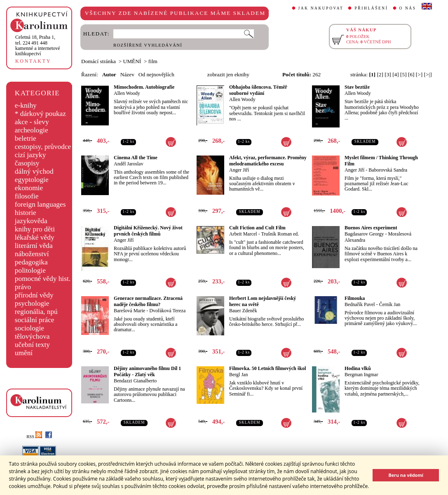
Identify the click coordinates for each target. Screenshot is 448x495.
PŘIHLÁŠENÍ (371, 8)
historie (26, 213)
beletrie (26, 138)
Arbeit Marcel (243, 234)
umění (24, 353)
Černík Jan (390, 304)
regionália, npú (36, 312)
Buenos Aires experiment (371, 228)
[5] (403, 74)
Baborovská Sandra (388, 170)
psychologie (32, 303)
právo (23, 287)
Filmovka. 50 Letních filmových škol (267, 368)
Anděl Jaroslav (129, 164)
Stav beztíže (357, 87)
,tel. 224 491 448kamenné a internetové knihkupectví (38, 45)
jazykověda (31, 221)
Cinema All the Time (136, 158)
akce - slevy (32, 122)
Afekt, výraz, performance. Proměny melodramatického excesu (268, 161)
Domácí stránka (99, 61)
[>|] (428, 74)
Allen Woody (127, 93)
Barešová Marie (129, 311)
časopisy (27, 163)
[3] (388, 74)
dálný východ (34, 171)
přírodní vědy (34, 295)
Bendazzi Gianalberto (135, 381)
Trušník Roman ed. (280, 234)
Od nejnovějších (156, 74)
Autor (109, 74)
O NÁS (408, 8)
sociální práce (35, 320)
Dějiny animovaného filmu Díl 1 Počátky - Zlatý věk (147, 371)
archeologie (32, 130)
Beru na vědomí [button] (406, 475)
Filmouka (355, 298)
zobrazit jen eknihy (228, 74)
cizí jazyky (30, 155)
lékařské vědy (35, 237)
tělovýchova (32, 336)
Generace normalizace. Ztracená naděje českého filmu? (148, 301)
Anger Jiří (239, 170)
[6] (411, 74)
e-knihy (26, 105)
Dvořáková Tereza (167, 311)
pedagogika (31, 262)
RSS (34, 437)
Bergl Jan (238, 375)
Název (127, 74)
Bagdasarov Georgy (364, 234)
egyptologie (32, 180)
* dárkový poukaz (40, 114)
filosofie (27, 196)
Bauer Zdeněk (243, 311)
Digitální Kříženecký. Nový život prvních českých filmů (148, 231)
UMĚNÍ (132, 61)
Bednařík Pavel (360, 304)
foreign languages (40, 204)
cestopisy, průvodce (43, 147)
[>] (419, 74)
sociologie (29, 328)
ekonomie (29, 188)
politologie (30, 270)
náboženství (32, 254)
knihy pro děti (35, 229)
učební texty (32, 345)
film (153, 61)
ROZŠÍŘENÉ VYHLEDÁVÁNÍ (148, 45)
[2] (380, 74)
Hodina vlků (358, 368)
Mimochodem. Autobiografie (144, 87)
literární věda (34, 246)
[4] (396, 74)
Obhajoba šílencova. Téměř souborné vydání (258, 90)
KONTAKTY (33, 61)
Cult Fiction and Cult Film (257, 228)
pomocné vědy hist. (43, 279)
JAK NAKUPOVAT (321, 8)
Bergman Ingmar (361, 375)
